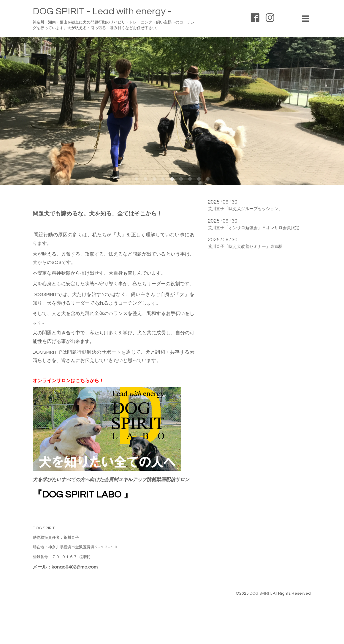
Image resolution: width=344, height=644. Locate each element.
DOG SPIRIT (260, 593)
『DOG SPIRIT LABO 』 (83, 495)
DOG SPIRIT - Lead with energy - (102, 11)
